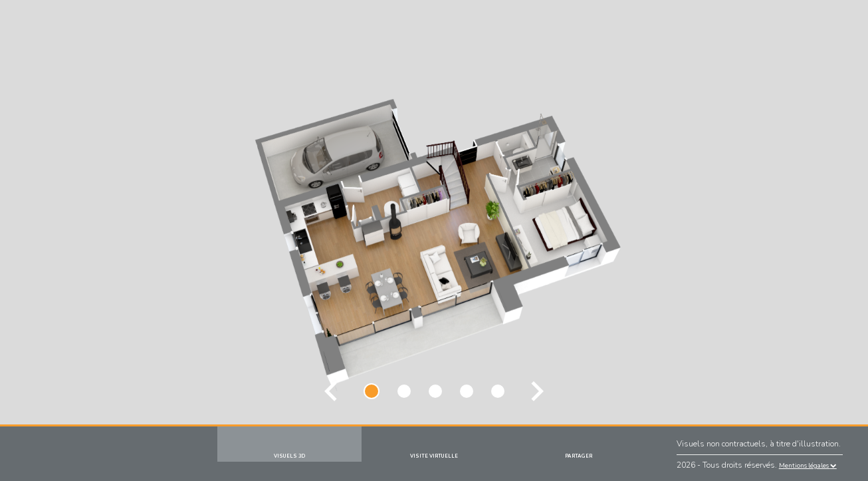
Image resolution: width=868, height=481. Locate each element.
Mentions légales (808, 465)
